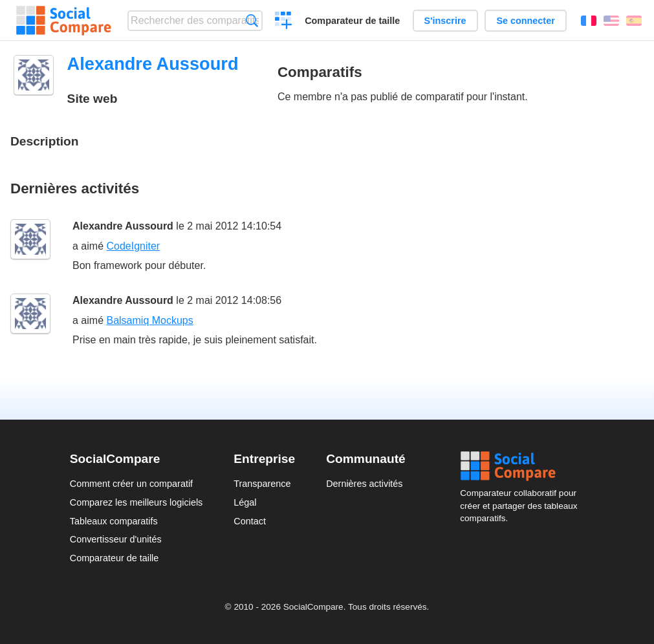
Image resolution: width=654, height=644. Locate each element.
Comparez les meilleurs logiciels (136, 502)
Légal (245, 502)
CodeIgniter (133, 246)
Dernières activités (364, 484)
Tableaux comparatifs (114, 521)
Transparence (262, 484)
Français (589, 21)
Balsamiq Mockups (149, 320)
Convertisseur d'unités (116, 539)
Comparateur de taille (352, 21)
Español (634, 21)
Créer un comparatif (284, 22)
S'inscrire (445, 21)
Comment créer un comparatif (131, 484)
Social (522, 466)
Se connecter (525, 21)
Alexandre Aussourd (123, 226)
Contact (250, 521)
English (611, 21)
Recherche (252, 20)
